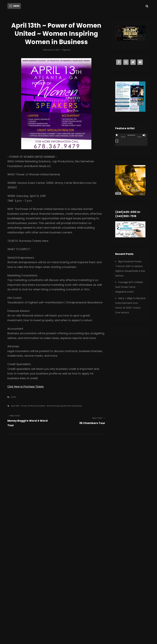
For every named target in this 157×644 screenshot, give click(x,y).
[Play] (117, 135)
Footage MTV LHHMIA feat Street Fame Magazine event (129, 287)
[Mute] (144, 135)
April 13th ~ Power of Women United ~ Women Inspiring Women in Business (47, 405)
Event (14, 396)
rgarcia (66, 49)
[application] (131, 142)
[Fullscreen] (117, 141)
